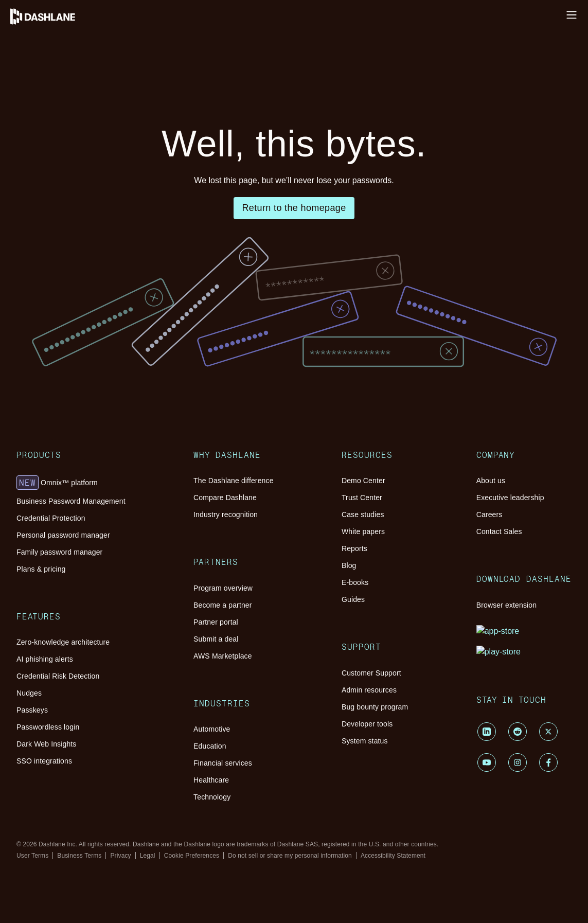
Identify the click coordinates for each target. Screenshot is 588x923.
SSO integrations (94, 469)
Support (61, 761)
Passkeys (81, 442)
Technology (85, 652)
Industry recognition (99, 518)
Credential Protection (101, 347)
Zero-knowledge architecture (113, 405)
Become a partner (95, 557)
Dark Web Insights (96, 460)
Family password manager (109, 366)
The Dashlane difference (106, 499)
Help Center (24, 27)
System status (88, 813)
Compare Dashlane (97, 509)
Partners (62, 533)
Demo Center (88, 681)
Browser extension (97, 901)
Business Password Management (120, 338)
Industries (64, 600)
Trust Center (86, 691)
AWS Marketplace (96, 585)
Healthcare (84, 642)
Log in (15, 8)
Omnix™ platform (106, 329)
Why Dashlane (51, 64)
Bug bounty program (100, 795)
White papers (88, 709)
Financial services (95, 633)
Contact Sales (88, 871)
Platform (42, 75)
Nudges (78, 432)
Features (63, 390)
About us (81, 843)
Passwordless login (97, 451)
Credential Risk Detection (109, 423)
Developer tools (92, 804)
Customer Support (96, 776)
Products (63, 314)
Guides (77, 746)
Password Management (65, 86)
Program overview (96, 548)
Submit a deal (88, 575)
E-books (79, 737)
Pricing (37, 116)
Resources (45, 96)
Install (14, 18)
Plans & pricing (92, 375)
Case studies (86, 700)
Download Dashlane (80, 886)
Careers (78, 862)
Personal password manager (112, 356)
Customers (42, 106)
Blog (74, 728)
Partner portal (88, 566)
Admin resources (94, 785)
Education (83, 624)
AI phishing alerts (95, 414)
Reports (79, 718)
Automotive (85, 615)
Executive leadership (100, 852)
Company (64, 828)
